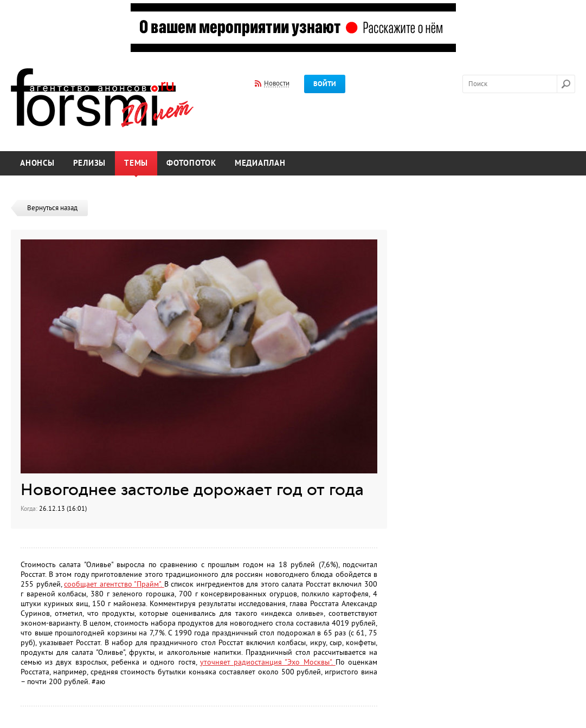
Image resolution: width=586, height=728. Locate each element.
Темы (136, 163)
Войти (325, 84)
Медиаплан (260, 163)
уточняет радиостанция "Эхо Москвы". (268, 662)
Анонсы (37, 163)
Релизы (90, 163)
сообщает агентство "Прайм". (114, 584)
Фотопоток (191, 163)
